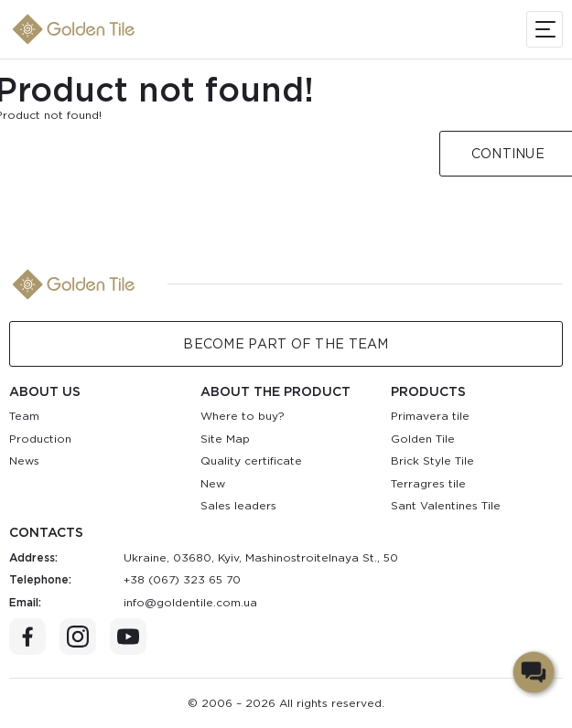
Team (24, 416)
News (24, 460)
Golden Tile (423, 439)
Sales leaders (238, 505)
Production (40, 439)
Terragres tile (428, 483)
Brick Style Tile (432, 460)
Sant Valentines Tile (446, 505)
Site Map (225, 439)
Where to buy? (243, 416)
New (213, 483)
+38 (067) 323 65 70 (182, 579)
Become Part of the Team (286, 344)
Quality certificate (251, 460)
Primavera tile (430, 416)
